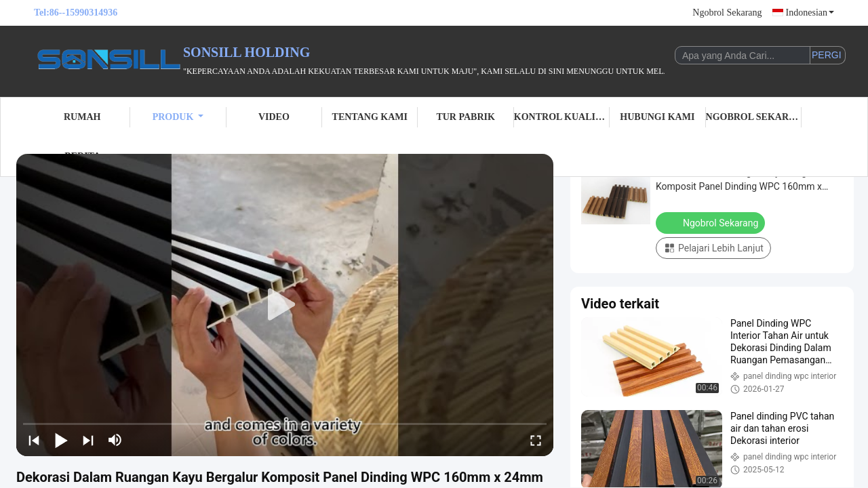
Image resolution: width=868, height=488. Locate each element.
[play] (285, 305)
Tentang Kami (370, 117)
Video (274, 117)
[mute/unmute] (115, 440)
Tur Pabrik (465, 117)
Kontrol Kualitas (562, 117)
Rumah (82, 117)
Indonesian (810, 13)
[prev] (34, 440)
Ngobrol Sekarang (727, 13)
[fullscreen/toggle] (536, 440)
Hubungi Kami (657, 117)
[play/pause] (61, 440)
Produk (178, 117)
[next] (88, 440)
